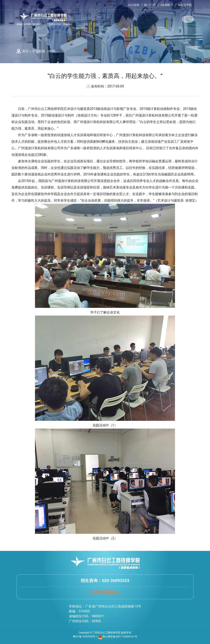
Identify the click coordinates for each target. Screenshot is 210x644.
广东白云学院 (183, 5)
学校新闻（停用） (45, 51)
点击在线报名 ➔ (105, 592)
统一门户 (150, 5)
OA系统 (165, 5)
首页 (25, 51)
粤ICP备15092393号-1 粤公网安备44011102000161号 (105, 637)
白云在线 (134, 5)
